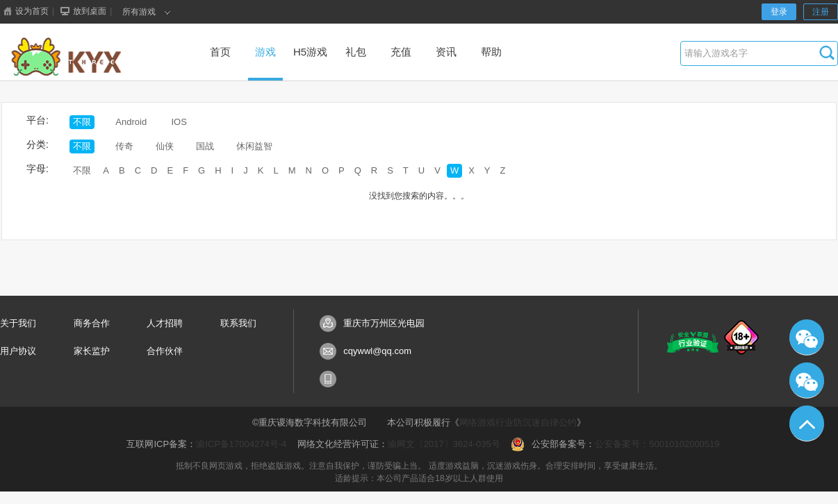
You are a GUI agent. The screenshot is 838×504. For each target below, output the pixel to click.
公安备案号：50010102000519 (657, 444)
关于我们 (18, 323)
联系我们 (238, 323)
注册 (821, 12)
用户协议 (18, 351)
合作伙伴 (165, 351)
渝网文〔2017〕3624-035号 (444, 444)
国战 (205, 146)
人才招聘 (165, 323)
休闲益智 (254, 146)
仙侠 (165, 146)
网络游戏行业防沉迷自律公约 (518, 422)
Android (131, 122)
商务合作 (92, 323)
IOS (179, 122)
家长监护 (92, 351)
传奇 (124, 146)
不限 (82, 122)
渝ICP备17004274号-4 (241, 444)
